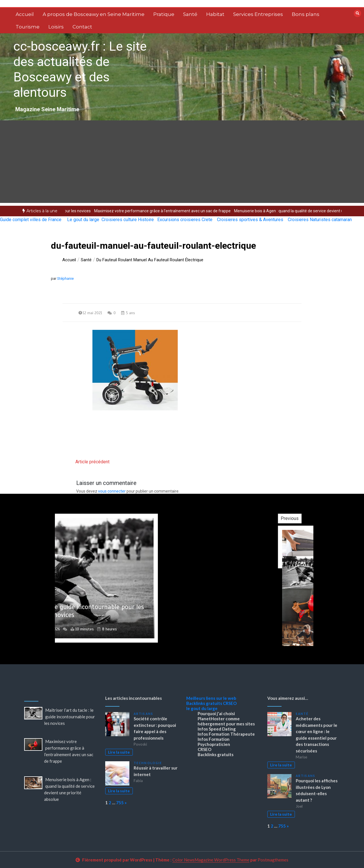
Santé (190, 14)
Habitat (215, 14)
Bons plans (306, 14)
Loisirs (56, 27)
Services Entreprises (258, 14)
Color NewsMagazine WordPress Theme (211, 860)
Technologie (148, 763)
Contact (82, 27)
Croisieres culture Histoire (128, 220)
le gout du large (202, 708)
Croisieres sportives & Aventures (250, 220)
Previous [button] (312, 518)
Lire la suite (119, 752)
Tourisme (28, 27)
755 (120, 803)
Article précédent (92, 462)
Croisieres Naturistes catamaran (320, 220)
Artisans (143, 714)
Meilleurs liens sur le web (211, 698)
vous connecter (112, 491)
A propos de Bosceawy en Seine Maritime (94, 14)
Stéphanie (65, 278)
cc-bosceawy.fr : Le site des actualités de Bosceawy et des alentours (80, 69)
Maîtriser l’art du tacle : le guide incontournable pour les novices (70, 717)
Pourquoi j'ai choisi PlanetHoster (216, 716)
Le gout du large (83, 220)
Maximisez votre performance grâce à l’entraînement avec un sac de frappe (174, 211)
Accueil (25, 14)
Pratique (164, 14)
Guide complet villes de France (31, 220)
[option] (174, 211)
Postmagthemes (273, 860)
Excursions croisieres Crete (185, 220)
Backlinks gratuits (204, 703)
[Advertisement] (182, 163)
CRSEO (230, 703)
